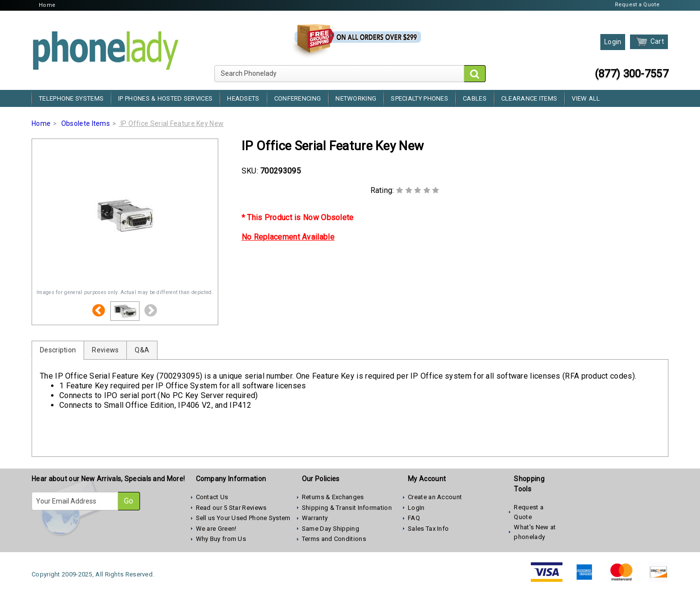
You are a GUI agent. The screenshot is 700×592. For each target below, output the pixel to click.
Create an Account (435, 497)
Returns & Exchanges (333, 497)
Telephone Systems (71, 98)
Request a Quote (638, 5)
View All (586, 98)
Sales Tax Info (428, 529)
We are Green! (216, 529)
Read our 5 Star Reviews (231, 508)
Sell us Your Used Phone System (243, 518)
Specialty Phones (420, 98)
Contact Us (212, 497)
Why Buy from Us (221, 539)
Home (47, 5)
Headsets (243, 98)
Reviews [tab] (105, 350)
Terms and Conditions (334, 539)
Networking (356, 98)
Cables (475, 98)
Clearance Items (529, 98)
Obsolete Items (86, 123)
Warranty (315, 518)
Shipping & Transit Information (347, 508)
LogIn (416, 508)
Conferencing (298, 98)
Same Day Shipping (331, 529)
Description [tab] (58, 350)
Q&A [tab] (142, 350)
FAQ (414, 518)
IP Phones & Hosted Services (165, 98)
